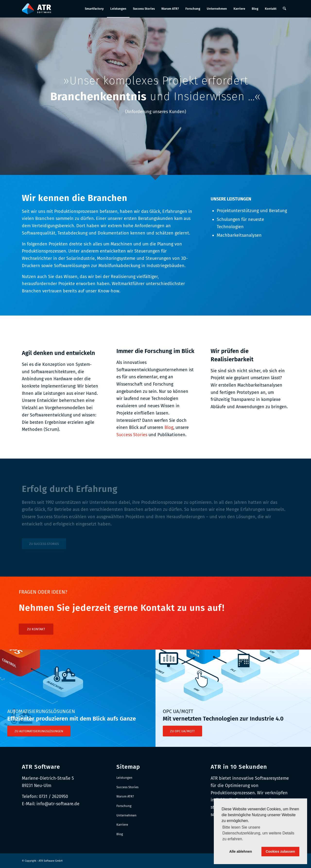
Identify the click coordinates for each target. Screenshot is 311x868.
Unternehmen (126, 815)
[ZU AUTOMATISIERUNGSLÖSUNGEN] (39, 731)
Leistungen (124, 778)
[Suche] (284, 9)
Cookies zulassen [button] (280, 851)
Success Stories (132, 435)
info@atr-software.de (58, 804)
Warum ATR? (125, 796)
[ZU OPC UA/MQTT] (182, 731)
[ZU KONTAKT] (74, 624)
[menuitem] (94, 9)
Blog (169, 427)
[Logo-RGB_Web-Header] (37, 9)
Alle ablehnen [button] (241, 851)
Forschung (124, 806)
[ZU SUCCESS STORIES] (44, 544)
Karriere (122, 825)
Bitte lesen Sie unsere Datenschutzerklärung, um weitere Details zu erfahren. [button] (258, 833)
